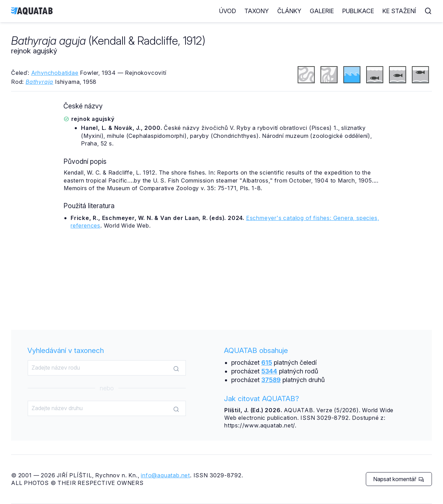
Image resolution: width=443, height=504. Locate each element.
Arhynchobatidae (55, 73)
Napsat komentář (399, 479)
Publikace (358, 11)
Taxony (257, 11)
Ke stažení (399, 11)
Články (289, 11)
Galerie (322, 11)
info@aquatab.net (165, 475)
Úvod (228, 11)
